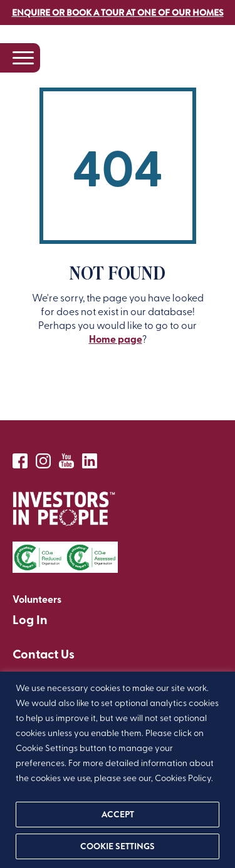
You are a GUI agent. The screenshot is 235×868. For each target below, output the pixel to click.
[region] (118, 770)
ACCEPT (118, 814)
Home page (116, 339)
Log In (30, 619)
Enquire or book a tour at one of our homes (118, 13)
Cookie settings (118, 846)
